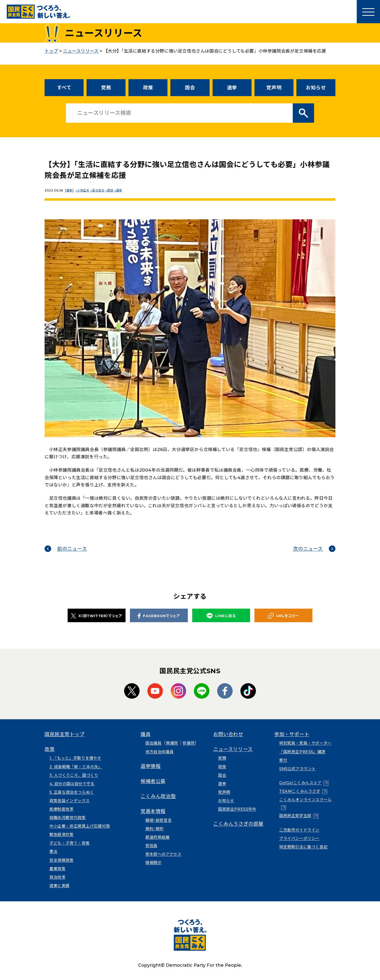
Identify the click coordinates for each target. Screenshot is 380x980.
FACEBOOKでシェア (159, 616)
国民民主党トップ (65, 734)
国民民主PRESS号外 (237, 809)
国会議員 (153, 743)
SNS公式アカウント (297, 769)
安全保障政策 (62, 860)
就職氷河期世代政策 (67, 818)
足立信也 (100, 190)
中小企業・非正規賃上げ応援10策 (80, 826)
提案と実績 (59, 886)
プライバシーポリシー (299, 838)
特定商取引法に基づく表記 (303, 847)
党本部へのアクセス (163, 854)
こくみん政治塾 (158, 796)
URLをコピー (283, 616)
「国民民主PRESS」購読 (302, 752)
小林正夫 (84, 190)
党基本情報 (153, 811)
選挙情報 (150, 766)
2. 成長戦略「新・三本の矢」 (76, 767)
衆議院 (172, 743)
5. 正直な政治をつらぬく (72, 792)
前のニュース (72, 549)
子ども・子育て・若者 (70, 843)
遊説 (112, 190)
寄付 (283, 760)
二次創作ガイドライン (299, 830)
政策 (148, 88)
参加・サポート (292, 734)
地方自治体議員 (159, 752)
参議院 (189, 743)
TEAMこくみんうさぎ (300, 791)
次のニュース (308, 549)
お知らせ (316, 88)
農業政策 (57, 869)
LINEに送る (221, 616)
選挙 (232, 88)
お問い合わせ (228, 734)
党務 (106, 88)
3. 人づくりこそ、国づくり (74, 775)
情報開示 (153, 863)
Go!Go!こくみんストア (300, 783)
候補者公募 (153, 781)
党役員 (151, 846)
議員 (146, 734)
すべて (64, 88)
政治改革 (57, 877)
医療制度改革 (62, 809)
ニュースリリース (233, 749)
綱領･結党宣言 (158, 820)
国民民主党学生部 (295, 816)
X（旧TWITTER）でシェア (97, 616)
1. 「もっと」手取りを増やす (75, 758)
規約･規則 (154, 829)
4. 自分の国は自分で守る (72, 784)
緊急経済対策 (62, 835)
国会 (190, 88)
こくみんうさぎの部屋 (238, 824)
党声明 (274, 88)
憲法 (53, 852)
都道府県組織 (158, 837)
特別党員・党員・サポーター (305, 743)
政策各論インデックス (70, 801)
